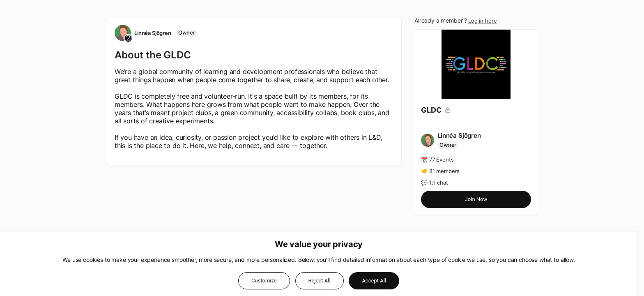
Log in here (482, 21)
